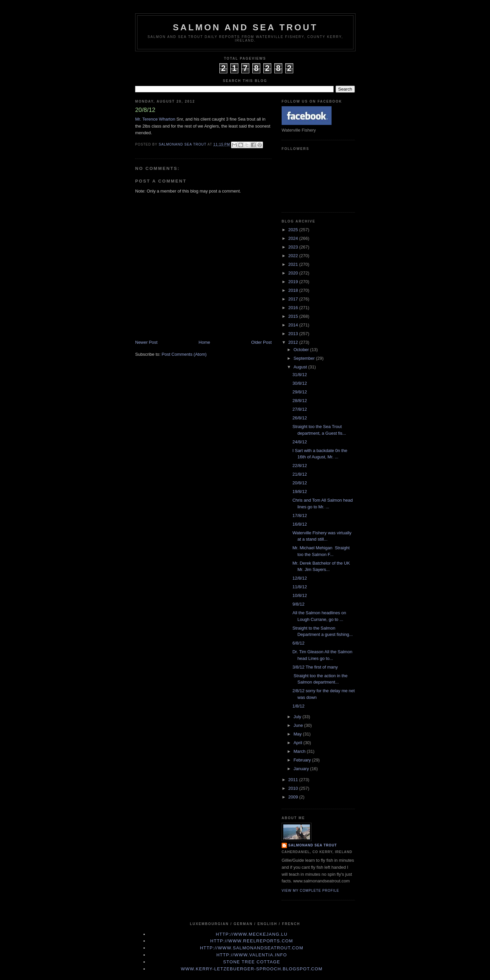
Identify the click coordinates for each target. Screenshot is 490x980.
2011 (294, 780)
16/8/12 (299, 524)
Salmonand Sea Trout (313, 845)
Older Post (261, 342)
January (302, 769)
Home (205, 342)
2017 (294, 299)
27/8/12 (299, 409)
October (302, 350)
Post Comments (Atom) (184, 354)
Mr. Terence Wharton (155, 119)
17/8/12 (299, 515)
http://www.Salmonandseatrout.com (252, 948)
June (299, 725)
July (298, 717)
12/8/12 (299, 578)
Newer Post (146, 342)
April (299, 743)
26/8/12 (299, 418)
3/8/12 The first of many (315, 667)
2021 (294, 264)
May (298, 734)
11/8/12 (299, 587)
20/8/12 (299, 483)
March (300, 751)
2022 (294, 256)
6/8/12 (298, 643)
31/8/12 (299, 375)
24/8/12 (299, 442)
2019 (294, 282)
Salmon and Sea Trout (245, 27)
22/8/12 (299, 466)
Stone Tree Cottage (251, 962)
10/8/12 (299, 595)
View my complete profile (310, 891)
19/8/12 (299, 491)
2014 (294, 325)
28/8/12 (299, 401)
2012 (294, 342)
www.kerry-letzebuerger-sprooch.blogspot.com (252, 969)
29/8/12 (299, 392)
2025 (294, 230)
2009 (294, 797)
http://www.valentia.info (252, 955)
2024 (294, 238)
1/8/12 (298, 706)
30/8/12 (299, 383)
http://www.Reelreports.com (252, 941)
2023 (294, 247)
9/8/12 (298, 604)
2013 (294, 334)
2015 (294, 316)
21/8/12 (299, 474)
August (301, 367)
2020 (294, 273)
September (305, 358)
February (303, 760)
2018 (294, 290)
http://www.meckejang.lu (252, 934)
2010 (294, 788)
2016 (294, 308)
